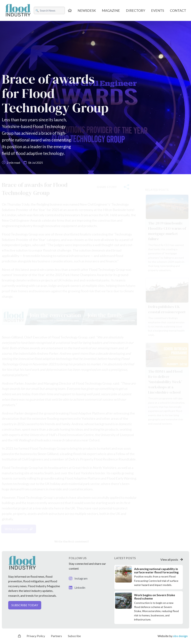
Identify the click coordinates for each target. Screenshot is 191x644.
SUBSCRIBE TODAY (25, 605)
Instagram (78, 578)
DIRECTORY (136, 10)
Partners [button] (56, 636)
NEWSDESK (87, 10)
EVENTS (158, 10)
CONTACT (178, 10)
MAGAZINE (111, 10)
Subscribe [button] (74, 636)
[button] (35, 607)
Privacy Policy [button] (36, 636)
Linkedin (77, 587)
